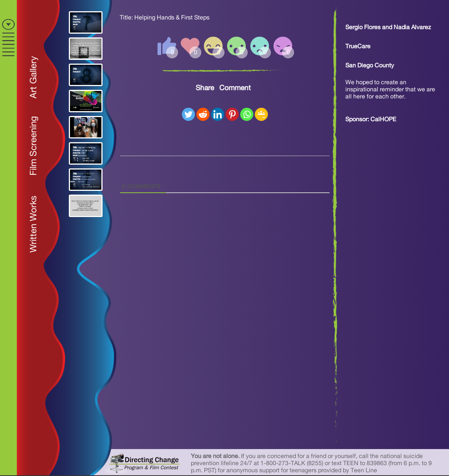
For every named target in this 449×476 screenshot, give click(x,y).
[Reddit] (203, 114)
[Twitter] (188, 114)
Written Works (34, 224)
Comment (235, 88)
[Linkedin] (218, 114)
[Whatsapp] (247, 114)
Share (205, 88)
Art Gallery (34, 77)
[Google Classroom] (261, 114)
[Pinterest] (232, 114)
